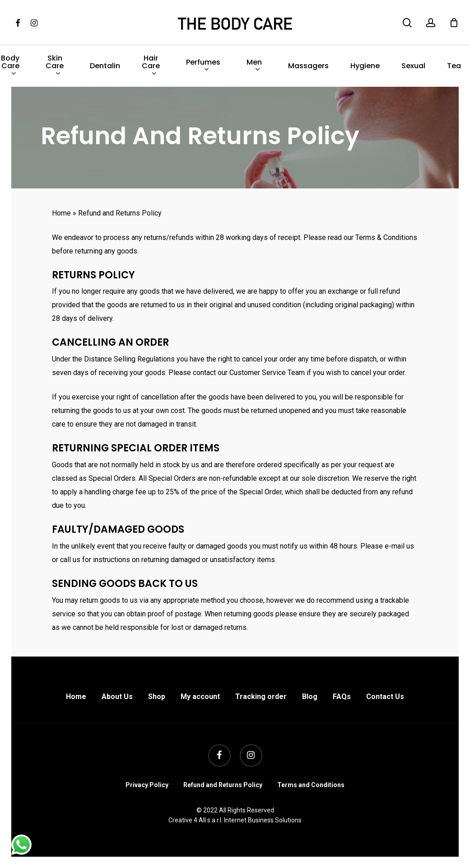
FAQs (342, 697)
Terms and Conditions (311, 785)
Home (61, 213)
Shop (157, 697)
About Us (117, 697)
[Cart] (454, 23)
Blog (310, 697)
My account (200, 697)
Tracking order (261, 697)
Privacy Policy (147, 785)
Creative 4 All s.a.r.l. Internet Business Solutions (235, 820)
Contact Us (385, 697)
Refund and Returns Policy (223, 785)
